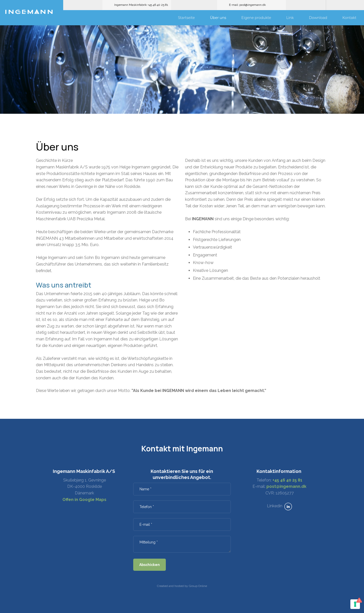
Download (318, 18)
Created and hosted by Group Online (182, 586)
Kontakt (349, 18)
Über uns (218, 18)
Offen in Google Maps (84, 500)
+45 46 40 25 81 (287, 480)
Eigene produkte (256, 18)
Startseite (186, 18)
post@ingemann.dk (286, 486)
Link (290, 18)
